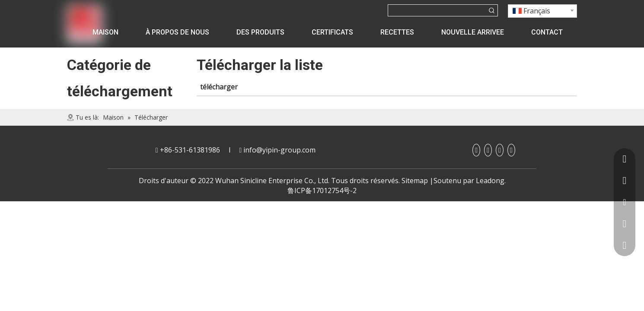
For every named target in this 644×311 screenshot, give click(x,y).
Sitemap (415, 181)
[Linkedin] (488, 150)
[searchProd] (437, 10)
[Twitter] (511, 150)
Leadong (490, 181)
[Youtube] (500, 150)
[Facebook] (476, 150)
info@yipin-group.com (279, 150)
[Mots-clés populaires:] (492, 10)
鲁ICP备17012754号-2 (322, 190)
